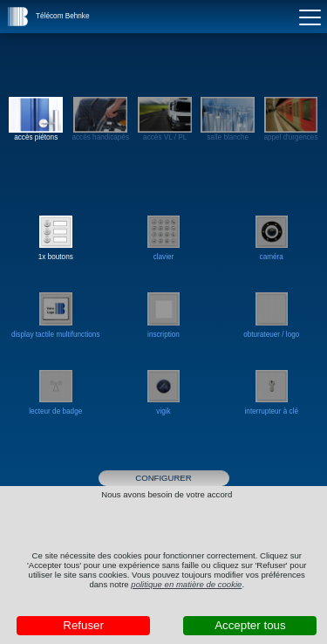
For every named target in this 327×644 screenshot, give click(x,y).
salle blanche (228, 119)
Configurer (163, 478)
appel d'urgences (290, 119)
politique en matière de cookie (186, 584)
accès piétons (36, 119)
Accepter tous (250, 625)
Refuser (83, 625)
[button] (18, 17)
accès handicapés (100, 119)
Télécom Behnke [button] (62, 16)
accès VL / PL (165, 119)
